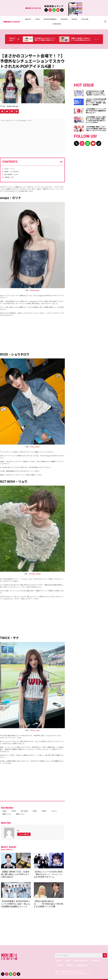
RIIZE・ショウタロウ (12, 172)
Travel (74, 19)
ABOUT (57, 972)
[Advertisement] (32, 137)
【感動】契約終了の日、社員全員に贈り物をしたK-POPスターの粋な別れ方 (15, 874)
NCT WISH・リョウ (11, 174)
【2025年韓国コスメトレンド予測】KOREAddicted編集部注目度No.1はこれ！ (96, 111)
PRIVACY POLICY (67, 972)
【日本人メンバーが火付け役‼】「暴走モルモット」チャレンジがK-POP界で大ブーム (49, 874)
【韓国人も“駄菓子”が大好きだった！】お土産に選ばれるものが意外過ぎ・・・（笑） (81, 40)
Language (57, 24)
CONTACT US (79, 972)
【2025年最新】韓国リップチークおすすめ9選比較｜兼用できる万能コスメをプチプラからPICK (96, 129)
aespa (4, 811)
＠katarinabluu (35, 290)
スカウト (54, 811)
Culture (85, 19)
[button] (105, 22)
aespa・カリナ (10, 169)
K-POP (14, 811)
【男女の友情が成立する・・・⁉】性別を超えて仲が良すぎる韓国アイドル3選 (49, 904)
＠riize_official (35, 447)
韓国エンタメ (20, 814)
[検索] (105, 955)
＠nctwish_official (35, 574)
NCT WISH (24, 811)
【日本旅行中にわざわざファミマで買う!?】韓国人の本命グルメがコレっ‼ (45, 40)
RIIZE (35, 811)
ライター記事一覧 (24, 834)
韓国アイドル (7, 814)
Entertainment (50, 19)
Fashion (64, 19)
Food (37, 19)
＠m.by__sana (35, 730)
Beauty (28, 19)
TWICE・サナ (9, 177)
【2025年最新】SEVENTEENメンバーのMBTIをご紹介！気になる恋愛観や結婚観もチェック (16, 904)
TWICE (44, 811)
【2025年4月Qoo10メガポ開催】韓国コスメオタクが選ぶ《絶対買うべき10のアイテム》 (96, 93)
